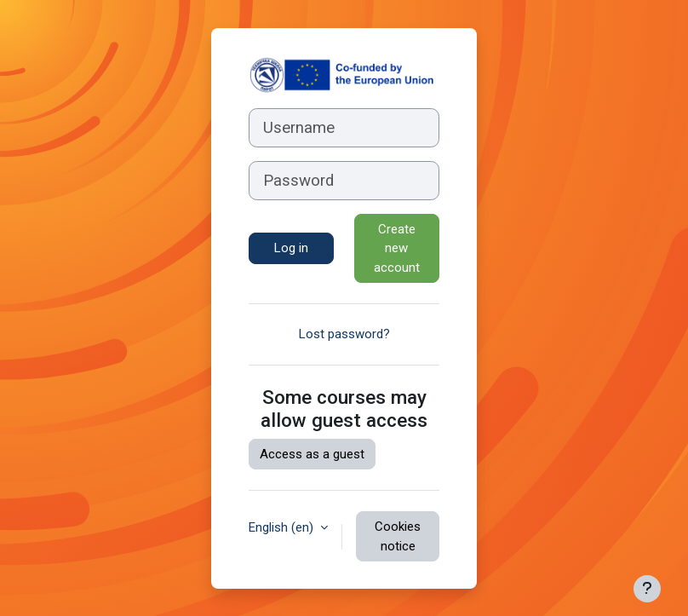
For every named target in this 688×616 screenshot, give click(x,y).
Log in (291, 248)
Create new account (397, 248)
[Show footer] (647, 589)
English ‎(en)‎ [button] (283, 527)
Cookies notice (398, 536)
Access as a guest (312, 454)
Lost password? (344, 334)
